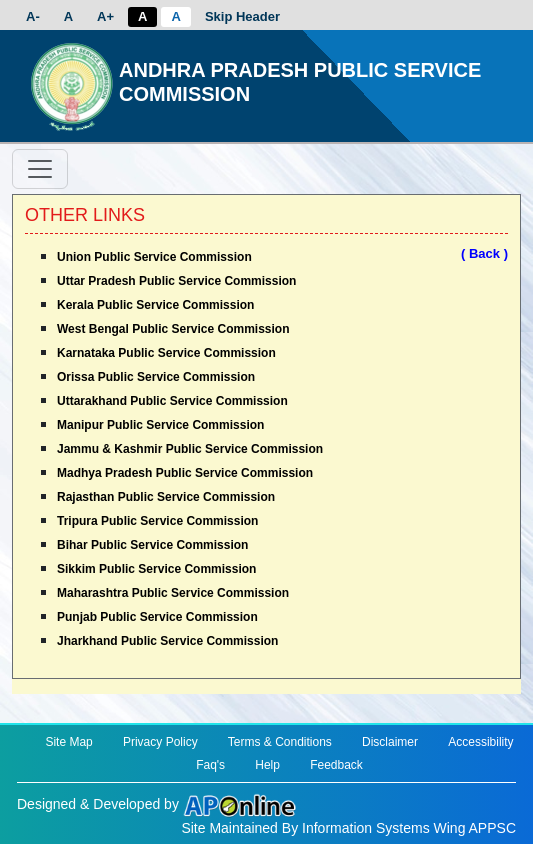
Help (267, 765)
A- (33, 16)
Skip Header (242, 16)
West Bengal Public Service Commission (173, 329)
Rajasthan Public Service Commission (166, 497)
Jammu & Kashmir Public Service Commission (190, 449)
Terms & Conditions (280, 742)
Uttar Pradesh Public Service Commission (176, 281)
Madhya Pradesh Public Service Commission (185, 473)
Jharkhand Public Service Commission (167, 641)
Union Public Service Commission (154, 257)
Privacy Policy (160, 742)
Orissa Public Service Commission (156, 377)
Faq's (210, 765)
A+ (105, 16)
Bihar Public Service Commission (152, 545)
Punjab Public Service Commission (157, 617)
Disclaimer (390, 742)
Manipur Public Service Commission (160, 425)
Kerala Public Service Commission (155, 305)
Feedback (336, 765)
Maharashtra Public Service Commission (173, 593)
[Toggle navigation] (40, 169)
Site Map (68, 742)
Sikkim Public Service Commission (156, 569)
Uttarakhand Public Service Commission (172, 401)
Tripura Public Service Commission (157, 521)
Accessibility (480, 742)
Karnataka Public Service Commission (166, 353)
